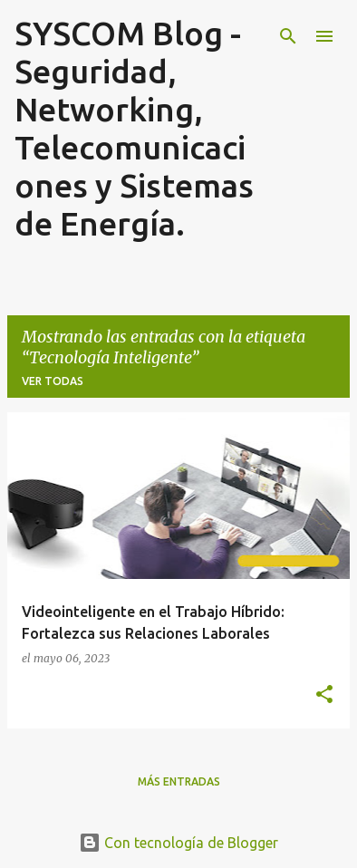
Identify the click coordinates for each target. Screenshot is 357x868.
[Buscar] (288, 36)
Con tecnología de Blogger (178, 843)
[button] (324, 695)
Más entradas (179, 781)
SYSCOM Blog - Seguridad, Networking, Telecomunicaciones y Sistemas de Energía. (134, 128)
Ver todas (53, 381)
